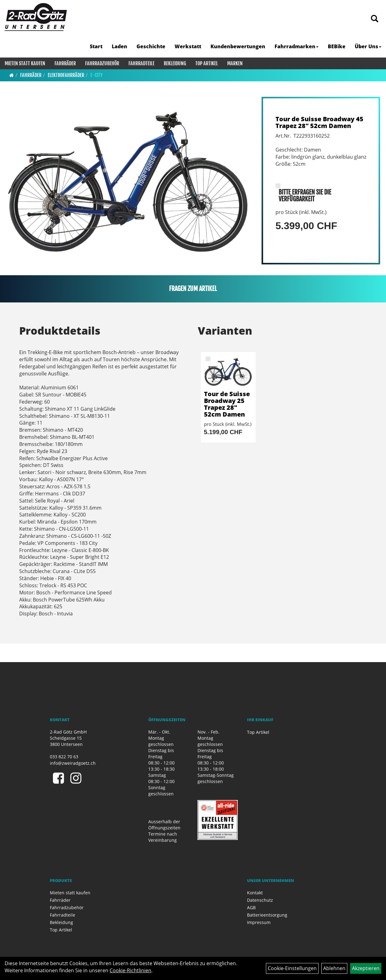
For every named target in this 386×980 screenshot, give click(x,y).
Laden (119, 46)
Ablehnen (334, 968)
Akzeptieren (366, 968)
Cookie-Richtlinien (130, 970)
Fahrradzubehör (102, 63)
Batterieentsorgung (267, 915)
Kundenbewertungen (238, 46)
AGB (251, 907)
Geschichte (151, 46)
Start (96, 46)
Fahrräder (65, 63)
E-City (97, 75)
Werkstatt (188, 46)
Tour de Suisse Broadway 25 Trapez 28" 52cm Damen (227, 404)
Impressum (259, 922)
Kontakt (255, 893)
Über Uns (368, 46)
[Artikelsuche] (375, 19)
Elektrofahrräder (66, 75)
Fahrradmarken (297, 46)
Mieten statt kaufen (25, 63)
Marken (235, 63)
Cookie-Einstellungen (292, 968)
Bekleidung (175, 63)
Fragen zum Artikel (193, 289)
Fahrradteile (141, 63)
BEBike (337, 46)
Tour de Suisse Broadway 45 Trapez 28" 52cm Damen (319, 122)
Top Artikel (207, 63)
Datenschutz (260, 900)
